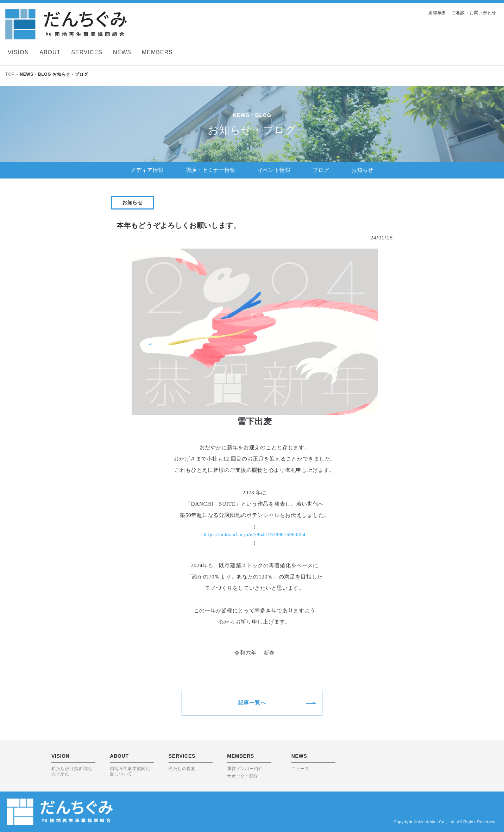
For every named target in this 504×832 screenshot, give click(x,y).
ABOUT (50, 52)
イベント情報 (274, 170)
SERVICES (87, 52)
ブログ (321, 170)
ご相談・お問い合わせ (474, 13)
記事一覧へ (252, 703)
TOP (10, 74)
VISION (18, 52)
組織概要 (437, 13)
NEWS (122, 52)
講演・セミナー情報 (211, 170)
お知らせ (362, 170)
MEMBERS (157, 52)
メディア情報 (147, 170)
